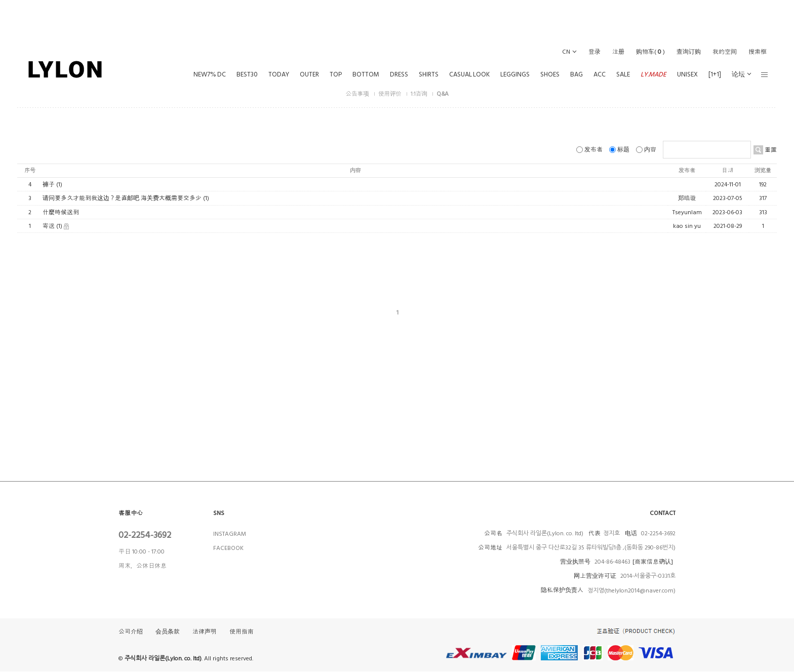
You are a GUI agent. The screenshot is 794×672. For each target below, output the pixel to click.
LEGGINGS (515, 74)
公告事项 (358, 94)
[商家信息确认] (653, 562)
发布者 (590, 150)
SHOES (550, 74)
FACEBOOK (228, 548)
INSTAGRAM (230, 534)
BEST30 (247, 74)
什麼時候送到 (61, 212)
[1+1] (715, 74)
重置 (770, 150)
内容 (647, 150)
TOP (336, 74)
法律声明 (205, 632)
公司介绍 (131, 632)
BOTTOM (366, 74)
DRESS (399, 74)
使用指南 (242, 632)
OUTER (309, 74)
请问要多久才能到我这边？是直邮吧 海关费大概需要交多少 (122, 199)
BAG (577, 74)
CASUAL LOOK (469, 74)
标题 (620, 150)
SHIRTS (429, 74)
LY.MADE (653, 74)
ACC (600, 74)
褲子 (49, 185)
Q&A (443, 94)
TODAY (279, 74)
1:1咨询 (420, 94)
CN (566, 52)
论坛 (738, 74)
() (650, 52)
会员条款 (168, 632)
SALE (623, 74)
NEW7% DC (210, 74)
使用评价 (391, 94)
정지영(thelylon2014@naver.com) (631, 591)
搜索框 (758, 52)
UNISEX (687, 74)
